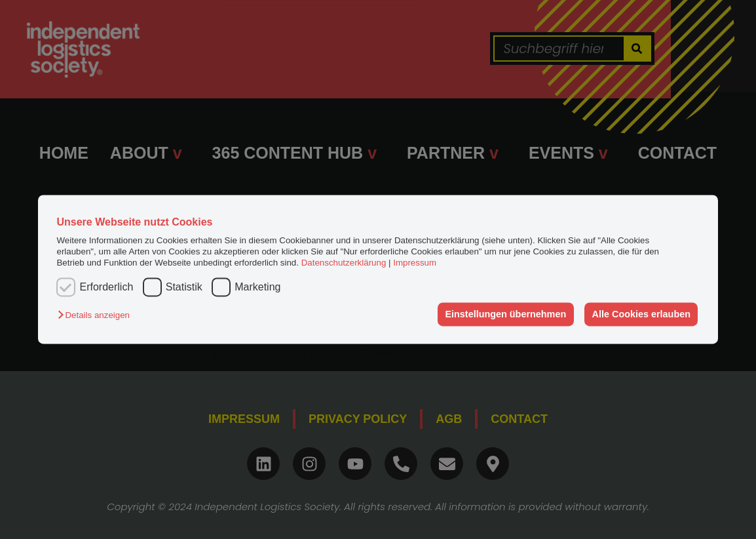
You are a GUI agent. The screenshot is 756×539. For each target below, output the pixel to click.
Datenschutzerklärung (344, 263)
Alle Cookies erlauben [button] (641, 314)
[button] (97, 315)
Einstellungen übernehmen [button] (505, 314)
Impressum (415, 263)
